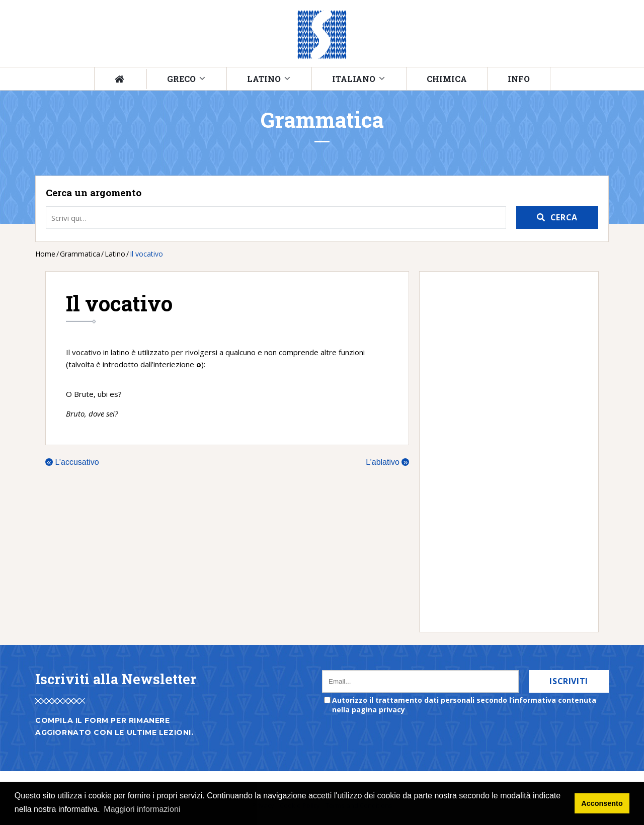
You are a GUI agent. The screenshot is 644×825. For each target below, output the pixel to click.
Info (519, 79)
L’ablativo (387, 462)
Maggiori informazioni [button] (142, 809)
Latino (264, 79)
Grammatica (80, 254)
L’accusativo (72, 462)
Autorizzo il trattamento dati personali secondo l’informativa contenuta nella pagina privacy (464, 705)
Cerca (564, 217)
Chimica (447, 79)
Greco (181, 79)
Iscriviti (569, 681)
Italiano (354, 79)
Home (45, 254)
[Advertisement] (504, 452)
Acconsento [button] (602, 803)
